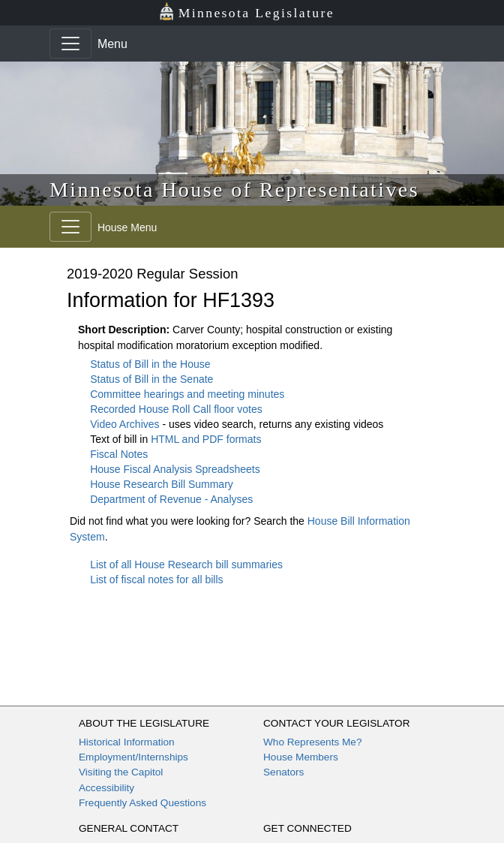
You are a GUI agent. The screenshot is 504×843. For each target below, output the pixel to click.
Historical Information (127, 742)
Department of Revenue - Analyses (171, 499)
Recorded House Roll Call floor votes (176, 409)
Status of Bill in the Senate (151, 379)
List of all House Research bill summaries (186, 565)
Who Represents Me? (312, 742)
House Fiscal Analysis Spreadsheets (175, 469)
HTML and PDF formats (206, 439)
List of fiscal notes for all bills (156, 580)
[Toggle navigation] (70, 44)
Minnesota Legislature (246, 12)
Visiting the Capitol (121, 772)
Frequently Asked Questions (142, 803)
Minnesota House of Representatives (234, 190)
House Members (301, 757)
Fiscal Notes (119, 454)
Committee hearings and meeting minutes (187, 394)
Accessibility (106, 788)
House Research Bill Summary (162, 484)
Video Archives (126, 424)
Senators (283, 772)
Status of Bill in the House (150, 364)
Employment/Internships (133, 757)
